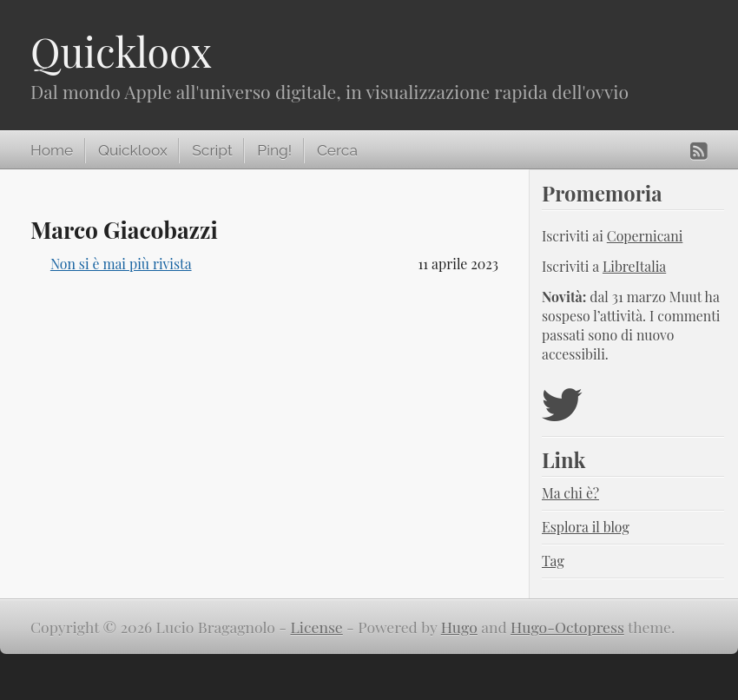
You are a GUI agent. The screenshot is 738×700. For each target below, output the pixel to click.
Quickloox (121, 51)
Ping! (274, 150)
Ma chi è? (570, 493)
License (317, 627)
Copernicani (645, 236)
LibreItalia (634, 266)
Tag (553, 561)
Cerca (337, 150)
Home (52, 150)
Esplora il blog (586, 527)
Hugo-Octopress (567, 627)
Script (212, 150)
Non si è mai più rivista (121, 264)
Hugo (459, 627)
